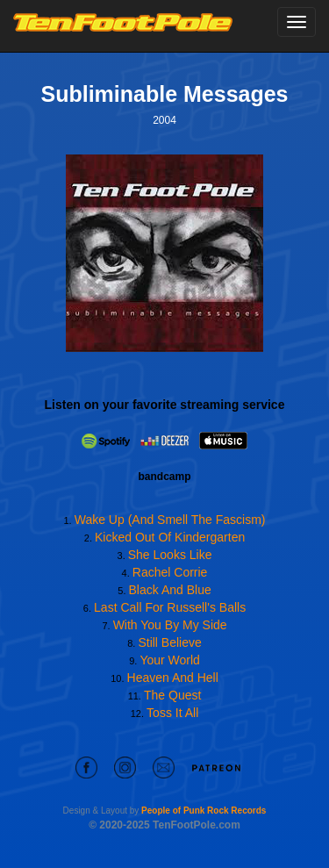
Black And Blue (170, 590)
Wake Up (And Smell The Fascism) (170, 520)
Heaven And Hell (173, 678)
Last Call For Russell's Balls (170, 607)
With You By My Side (170, 625)
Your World (169, 660)
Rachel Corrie (170, 572)
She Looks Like (170, 555)
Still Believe (169, 642)
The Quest (172, 695)
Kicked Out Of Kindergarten (170, 537)
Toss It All (172, 713)
